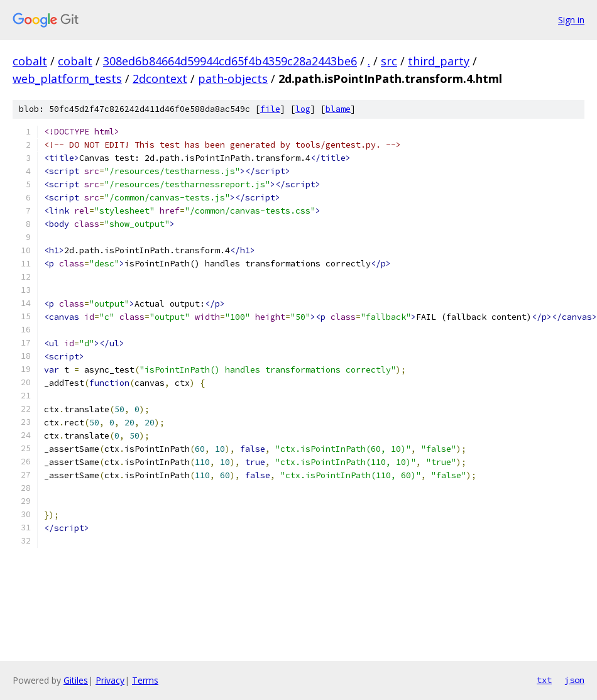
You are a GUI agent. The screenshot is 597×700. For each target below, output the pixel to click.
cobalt (30, 61)
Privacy (110, 680)
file (270, 109)
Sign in (571, 20)
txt (544, 680)
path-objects (233, 79)
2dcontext (160, 79)
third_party (439, 61)
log (303, 109)
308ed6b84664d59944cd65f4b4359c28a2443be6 (230, 61)
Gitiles (76, 680)
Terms (145, 680)
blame (338, 109)
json (574, 680)
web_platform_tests (67, 79)
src (389, 61)
